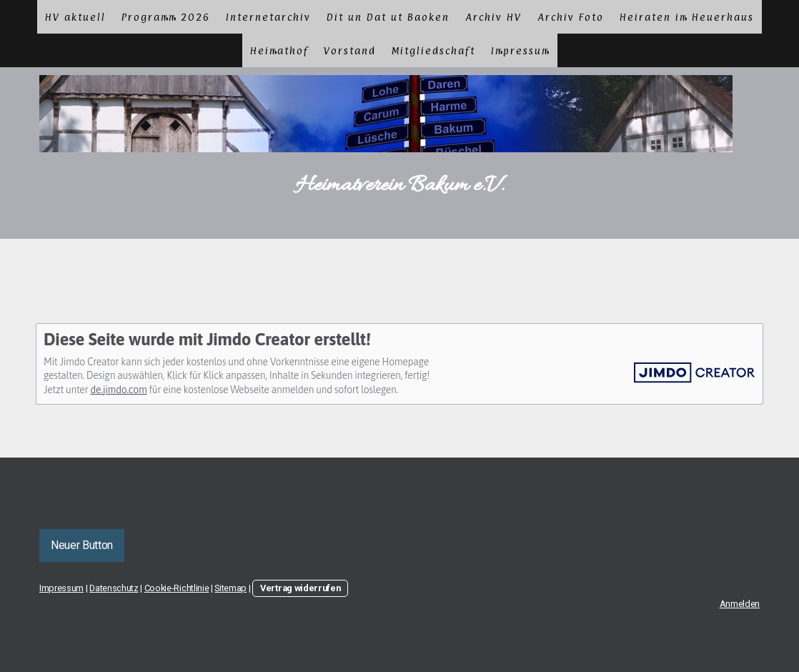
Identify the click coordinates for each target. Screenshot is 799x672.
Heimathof (279, 50)
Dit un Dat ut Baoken (388, 17)
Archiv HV (493, 17)
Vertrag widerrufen (300, 588)
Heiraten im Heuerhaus (687, 17)
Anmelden (740, 604)
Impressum (520, 50)
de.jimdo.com (118, 390)
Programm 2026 (166, 17)
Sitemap (230, 588)
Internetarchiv (268, 17)
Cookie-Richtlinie (177, 588)
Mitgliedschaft (433, 50)
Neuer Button (82, 545)
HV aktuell (75, 17)
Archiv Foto (571, 17)
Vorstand (350, 50)
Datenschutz (114, 588)
